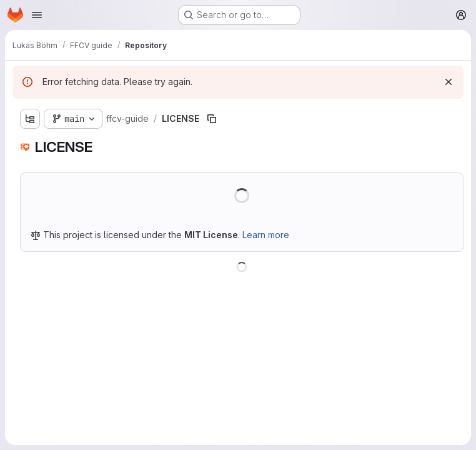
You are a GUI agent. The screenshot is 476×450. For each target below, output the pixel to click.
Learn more (266, 235)
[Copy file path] (212, 119)
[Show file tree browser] (30, 119)
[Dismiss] (449, 82)
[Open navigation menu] (37, 15)
